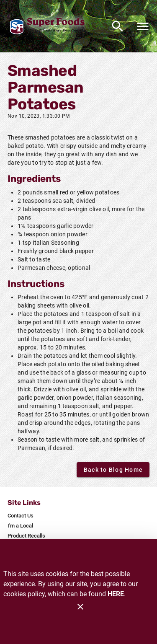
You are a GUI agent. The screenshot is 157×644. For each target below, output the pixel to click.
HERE (116, 594)
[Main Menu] (143, 26)
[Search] (118, 26)
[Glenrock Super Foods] (49, 26)
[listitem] (21, 516)
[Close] (80, 607)
